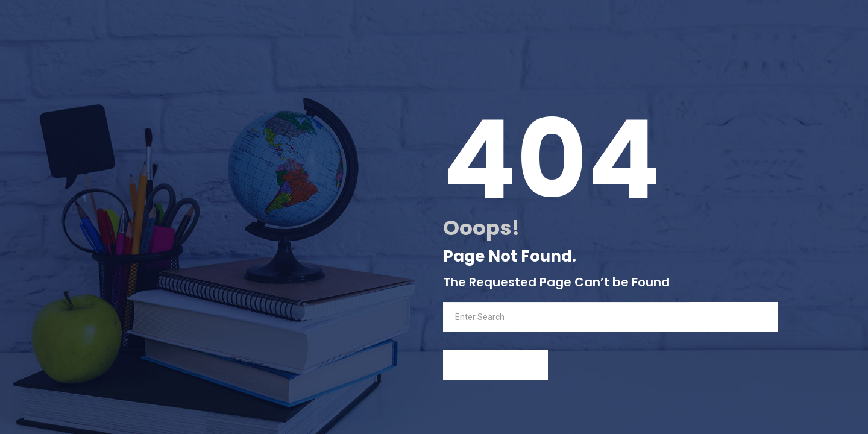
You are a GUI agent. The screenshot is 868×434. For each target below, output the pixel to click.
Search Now (733, 317)
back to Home (495, 365)
